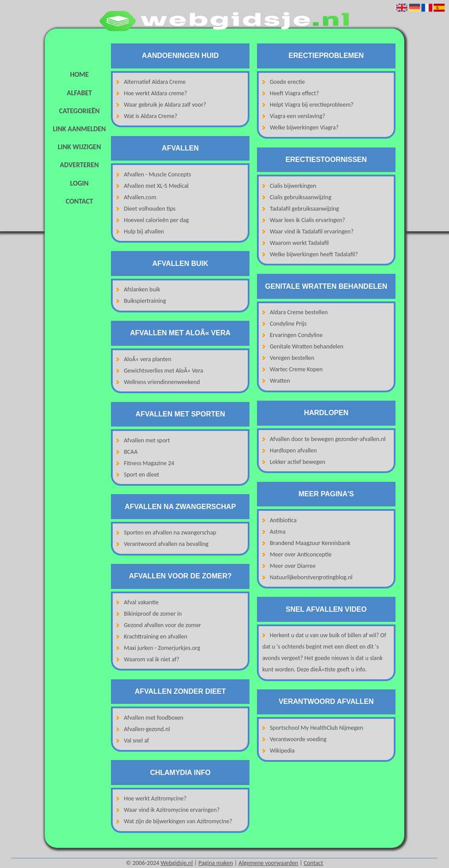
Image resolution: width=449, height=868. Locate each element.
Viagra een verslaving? (297, 116)
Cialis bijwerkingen (293, 186)
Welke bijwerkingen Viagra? (304, 127)
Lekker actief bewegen (298, 462)
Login (79, 183)
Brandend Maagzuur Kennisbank (310, 543)
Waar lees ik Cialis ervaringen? (307, 220)
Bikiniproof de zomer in (153, 614)
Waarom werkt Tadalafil (299, 243)
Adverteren (80, 165)
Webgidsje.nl (176, 863)
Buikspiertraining (145, 301)
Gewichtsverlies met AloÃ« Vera (164, 371)
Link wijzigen (79, 147)
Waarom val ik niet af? (152, 659)
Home (80, 74)
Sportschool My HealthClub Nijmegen (316, 728)
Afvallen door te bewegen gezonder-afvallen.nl (328, 439)
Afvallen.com (140, 197)
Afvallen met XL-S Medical (156, 186)
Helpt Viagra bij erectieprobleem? (312, 105)
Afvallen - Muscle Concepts (158, 174)
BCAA (131, 452)
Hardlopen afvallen (293, 450)
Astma (278, 532)
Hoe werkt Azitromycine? (155, 798)
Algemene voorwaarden (268, 863)
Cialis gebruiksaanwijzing (300, 197)
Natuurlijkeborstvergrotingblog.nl (311, 577)
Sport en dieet (142, 475)
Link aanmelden (80, 129)
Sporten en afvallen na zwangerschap (170, 533)
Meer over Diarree (293, 566)
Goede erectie (287, 82)
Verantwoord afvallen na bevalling (166, 544)
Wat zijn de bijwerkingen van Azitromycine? (178, 821)
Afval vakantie (141, 602)
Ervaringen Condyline (296, 335)
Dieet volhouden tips (150, 209)
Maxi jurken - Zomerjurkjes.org (162, 648)
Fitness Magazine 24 (149, 463)
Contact (79, 201)
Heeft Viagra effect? (294, 93)
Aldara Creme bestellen (299, 312)
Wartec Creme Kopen (296, 369)
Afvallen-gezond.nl (147, 729)
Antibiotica (283, 520)
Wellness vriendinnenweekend (162, 382)
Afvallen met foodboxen (154, 718)
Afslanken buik (142, 289)
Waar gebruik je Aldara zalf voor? (165, 105)
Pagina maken (216, 863)
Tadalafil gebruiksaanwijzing (304, 209)
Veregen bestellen (292, 358)
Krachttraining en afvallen (156, 637)
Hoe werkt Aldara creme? (156, 93)
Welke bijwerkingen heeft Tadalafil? (314, 254)
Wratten (280, 381)
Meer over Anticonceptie (301, 554)
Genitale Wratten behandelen (306, 346)
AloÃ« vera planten (148, 359)
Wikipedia (282, 751)
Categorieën (80, 111)
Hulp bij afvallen (144, 231)
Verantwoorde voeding (298, 739)
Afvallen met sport (147, 440)
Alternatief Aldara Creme (155, 82)
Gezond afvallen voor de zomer (163, 625)
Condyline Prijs (288, 324)
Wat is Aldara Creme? (151, 116)
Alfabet (79, 93)
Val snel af (137, 741)
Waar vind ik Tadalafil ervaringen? (312, 231)
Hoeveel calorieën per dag (157, 220)
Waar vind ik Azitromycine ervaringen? (172, 810)
